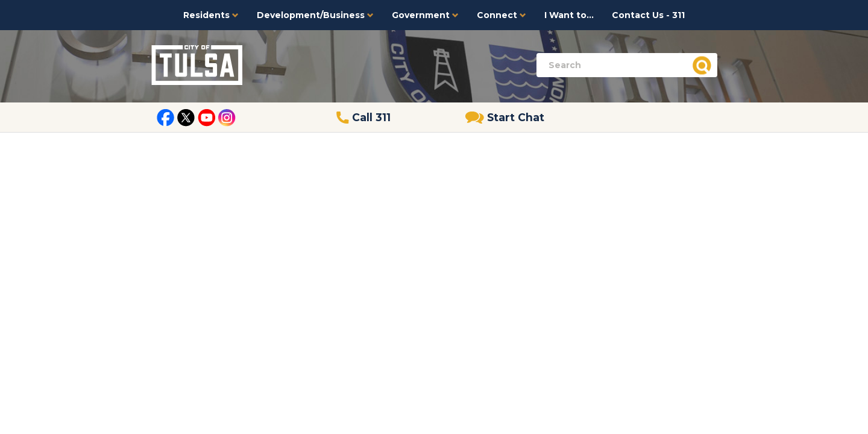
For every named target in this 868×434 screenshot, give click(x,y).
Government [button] (425, 15)
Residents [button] (211, 15)
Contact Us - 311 (648, 15)
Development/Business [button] (315, 15)
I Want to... (569, 15)
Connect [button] (502, 15)
